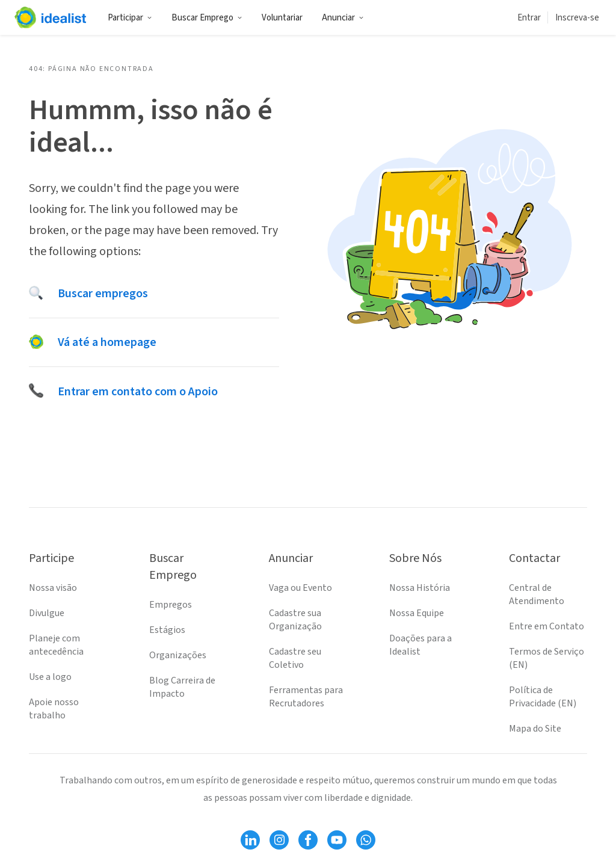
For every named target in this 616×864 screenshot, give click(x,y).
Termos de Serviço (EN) (547, 658)
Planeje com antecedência (56, 645)
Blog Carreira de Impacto (182, 687)
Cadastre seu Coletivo (295, 658)
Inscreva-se (577, 18)
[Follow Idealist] (250, 840)
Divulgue (47, 613)
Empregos (171, 605)
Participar (130, 18)
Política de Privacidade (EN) (543, 697)
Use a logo (50, 677)
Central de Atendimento (537, 594)
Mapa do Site (535, 729)
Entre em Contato (547, 626)
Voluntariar (282, 18)
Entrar (529, 18)
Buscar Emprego (207, 18)
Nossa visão (53, 588)
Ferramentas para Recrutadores (306, 697)
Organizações (178, 655)
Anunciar (343, 18)
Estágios (167, 630)
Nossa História (420, 588)
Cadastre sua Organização (295, 620)
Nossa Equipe (417, 613)
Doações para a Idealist (420, 645)
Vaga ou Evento (300, 588)
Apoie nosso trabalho (54, 709)
